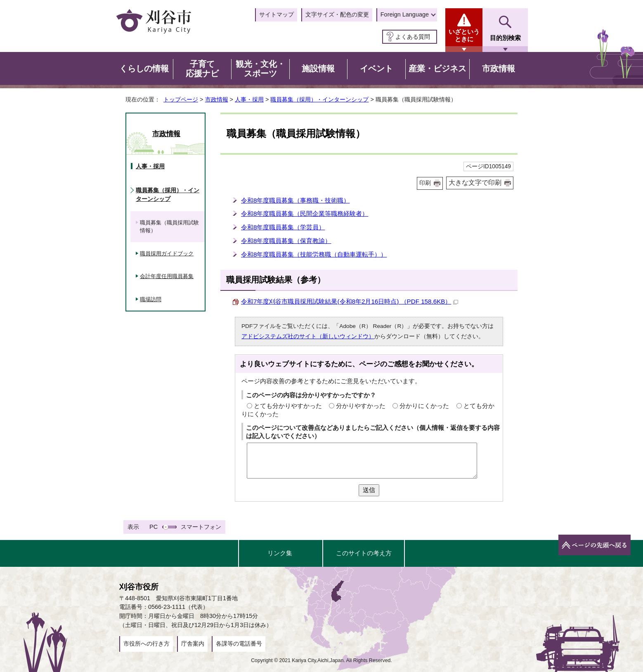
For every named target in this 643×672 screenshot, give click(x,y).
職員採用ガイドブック (167, 253)
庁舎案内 (193, 644)
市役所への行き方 (147, 644)
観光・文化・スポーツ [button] (260, 69)
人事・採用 (249, 99)
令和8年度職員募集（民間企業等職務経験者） (305, 213)
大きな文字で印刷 (475, 183)
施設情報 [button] (318, 68)
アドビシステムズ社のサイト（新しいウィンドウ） (308, 336)
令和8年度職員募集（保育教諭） (286, 241)
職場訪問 (151, 299)
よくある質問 (413, 37)
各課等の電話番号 (239, 644)
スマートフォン (201, 527)
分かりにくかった (424, 406)
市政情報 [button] (499, 68)
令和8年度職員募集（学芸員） (283, 227)
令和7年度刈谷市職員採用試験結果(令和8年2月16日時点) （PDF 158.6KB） (350, 301)
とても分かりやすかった (288, 406)
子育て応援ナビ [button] (202, 69)
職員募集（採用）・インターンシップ (319, 99)
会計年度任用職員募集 (167, 276)
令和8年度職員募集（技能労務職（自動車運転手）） (314, 254)
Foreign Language (405, 14)
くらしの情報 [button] (144, 68)
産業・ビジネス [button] (437, 68)
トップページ (181, 99)
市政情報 (217, 99)
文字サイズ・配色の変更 (337, 14)
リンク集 (280, 553)
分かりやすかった (361, 406)
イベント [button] (376, 68)
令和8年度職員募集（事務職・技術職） (295, 200)
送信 (369, 490)
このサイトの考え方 (364, 553)
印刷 (425, 183)
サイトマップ (277, 14)
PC (154, 527)
